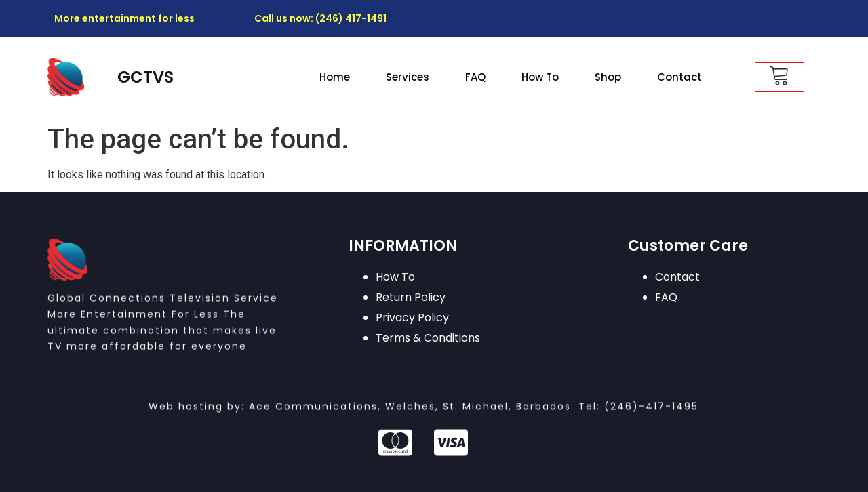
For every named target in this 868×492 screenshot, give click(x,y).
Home (335, 77)
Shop (608, 77)
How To (540, 77)
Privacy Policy (412, 317)
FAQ (475, 77)
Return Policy (411, 297)
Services (408, 77)
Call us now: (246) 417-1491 (320, 18)
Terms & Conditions (428, 338)
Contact (679, 77)
